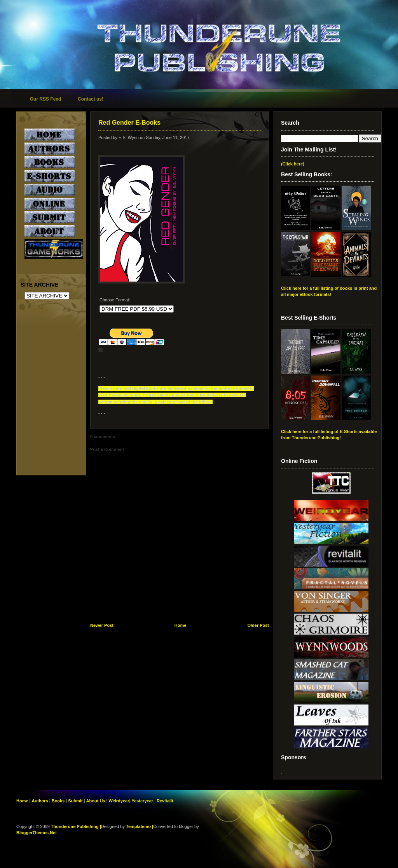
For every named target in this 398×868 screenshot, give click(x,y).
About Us (96, 801)
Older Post (258, 625)
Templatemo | (140, 826)
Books (58, 801)
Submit (76, 801)
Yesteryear (142, 801)
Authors (40, 801)
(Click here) (293, 164)
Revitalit (165, 801)
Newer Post (102, 625)
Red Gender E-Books (129, 123)
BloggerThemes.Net (37, 833)
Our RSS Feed (46, 99)
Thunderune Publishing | (76, 826)
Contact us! (91, 99)
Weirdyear (119, 801)
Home (181, 625)
